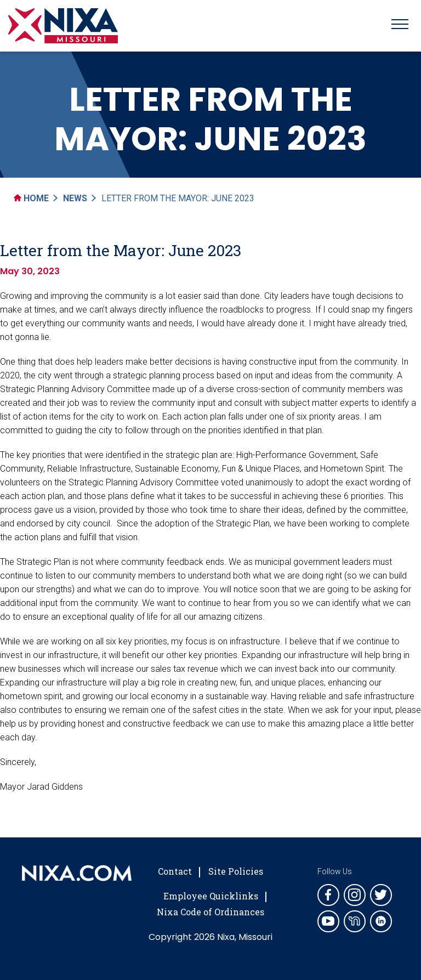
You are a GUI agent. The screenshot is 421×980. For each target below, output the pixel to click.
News (75, 198)
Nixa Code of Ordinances (210, 912)
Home (31, 198)
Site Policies (236, 871)
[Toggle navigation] (400, 26)
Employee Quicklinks (211, 896)
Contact (175, 871)
